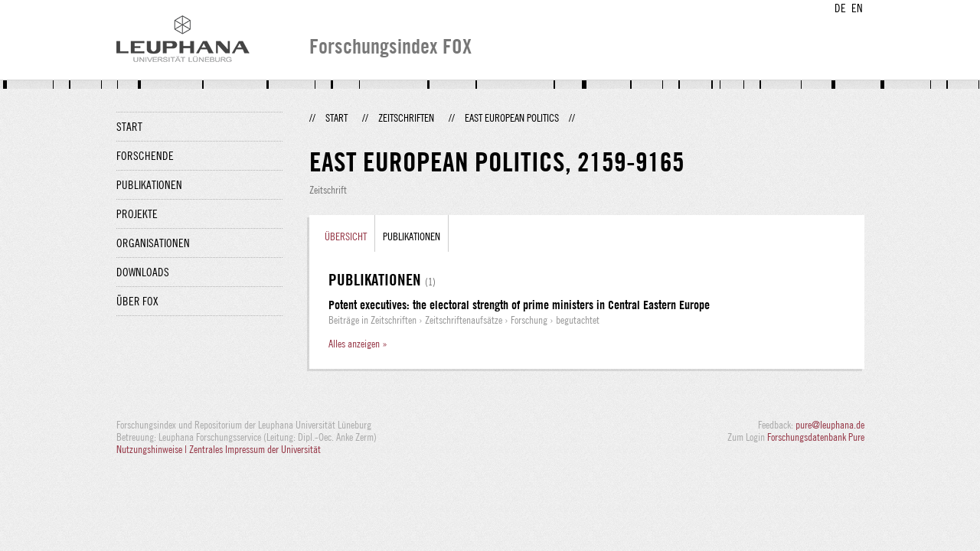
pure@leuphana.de (830, 425)
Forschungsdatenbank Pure (816, 437)
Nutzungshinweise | (153, 449)
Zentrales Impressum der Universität (255, 449)
